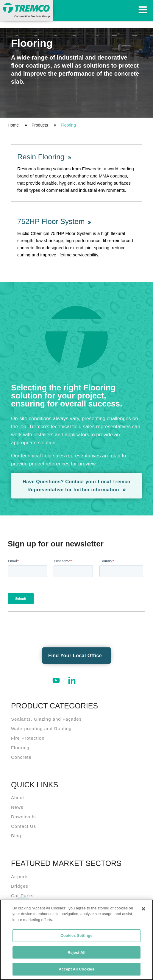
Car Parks (22, 896)
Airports (20, 877)
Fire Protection (28, 738)
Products (40, 125)
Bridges (20, 886)
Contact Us (24, 826)
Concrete (21, 757)
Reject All (76, 952)
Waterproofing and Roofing (41, 729)
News (17, 807)
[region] (76, 940)
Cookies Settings (76, 935)
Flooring (68, 125)
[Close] (143, 909)
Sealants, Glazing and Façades (46, 719)
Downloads (23, 817)
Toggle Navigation (143, 10)
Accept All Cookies (76, 969)
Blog (16, 836)
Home (13, 125)
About (18, 798)
